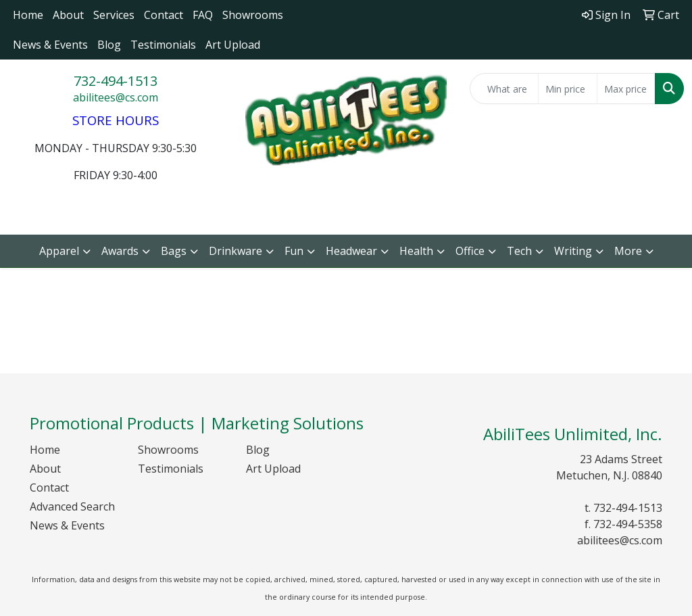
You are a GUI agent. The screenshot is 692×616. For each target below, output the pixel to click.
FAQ (203, 15)
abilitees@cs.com (116, 97)
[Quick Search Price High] (626, 89)
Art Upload (233, 45)
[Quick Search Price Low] (567, 89)
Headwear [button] (351, 251)
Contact (164, 15)
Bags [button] (174, 251)
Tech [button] (519, 251)
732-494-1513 (116, 81)
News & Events (50, 45)
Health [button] (416, 251)
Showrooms (253, 15)
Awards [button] (120, 251)
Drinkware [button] (236, 251)
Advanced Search (72, 506)
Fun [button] (294, 251)
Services (114, 15)
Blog (109, 45)
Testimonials (163, 45)
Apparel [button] (59, 251)
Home (28, 15)
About (68, 15)
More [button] (628, 251)
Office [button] (470, 251)
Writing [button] (573, 251)
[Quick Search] (504, 89)
